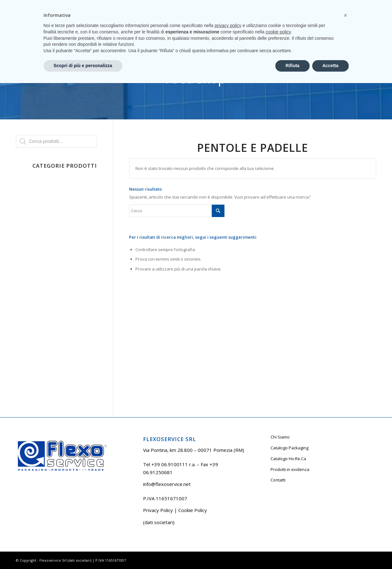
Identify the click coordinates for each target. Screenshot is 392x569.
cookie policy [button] (278, 518)
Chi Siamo (280, 437)
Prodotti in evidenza (290, 469)
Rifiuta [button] (292, 551)
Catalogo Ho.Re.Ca (288, 459)
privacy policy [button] (228, 511)
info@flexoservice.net (167, 484)
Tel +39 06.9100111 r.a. (35, 5)
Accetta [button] (330, 551)
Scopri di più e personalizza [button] (83, 551)
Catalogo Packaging (289, 448)
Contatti (278, 480)
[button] (346, 501)
